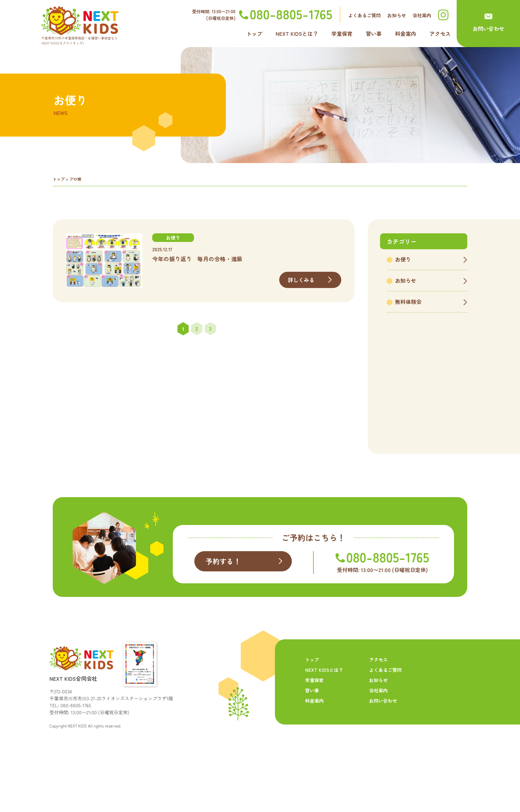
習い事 (374, 33)
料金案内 (406, 33)
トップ (254, 33)
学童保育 (342, 33)
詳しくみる (301, 280)
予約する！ (224, 602)
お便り (403, 259)
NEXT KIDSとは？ (297, 33)
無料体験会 (408, 302)
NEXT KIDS (77, 765)
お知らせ (397, 15)
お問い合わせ (488, 29)
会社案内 (422, 15)
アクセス (440, 33)
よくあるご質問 (364, 15)
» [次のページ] (224, 329)
